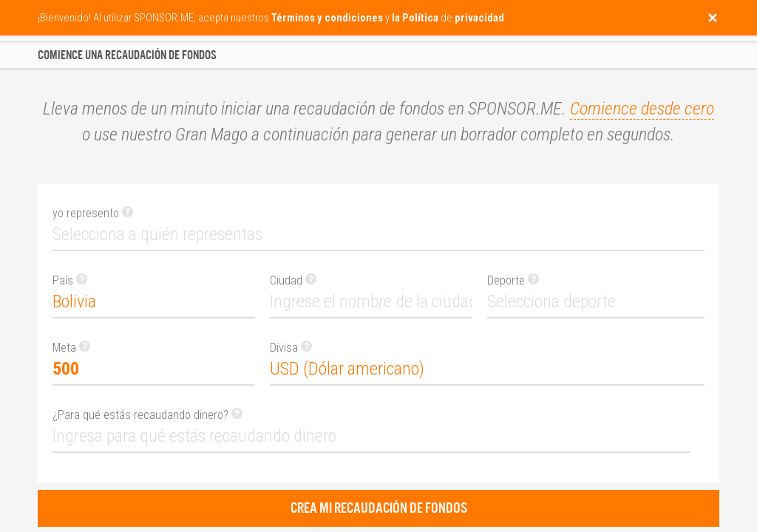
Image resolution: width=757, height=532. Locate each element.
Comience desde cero (642, 109)
